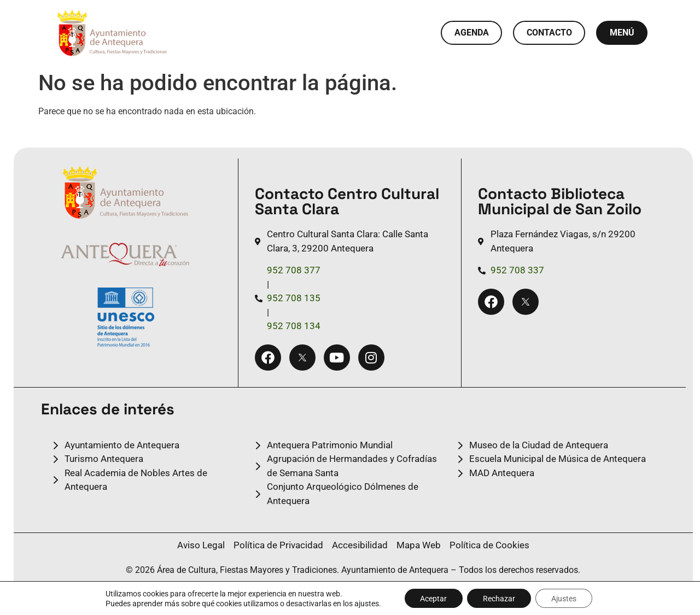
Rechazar (499, 598)
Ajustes (565, 598)
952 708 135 (294, 298)
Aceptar (432, 598)
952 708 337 (517, 270)
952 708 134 (294, 326)
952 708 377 (294, 270)
